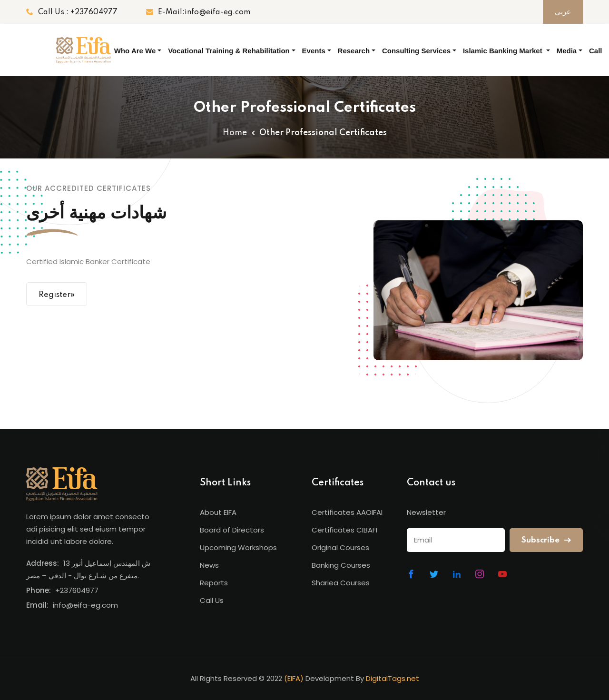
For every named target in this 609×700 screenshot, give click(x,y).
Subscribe (546, 540)
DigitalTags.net (393, 678)
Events (314, 51)
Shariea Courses (341, 583)
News (209, 565)
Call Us (596, 59)
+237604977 (77, 590)
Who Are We (135, 51)
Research (354, 51)
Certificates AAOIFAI (347, 512)
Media (567, 51)
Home (235, 133)
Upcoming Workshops (238, 547)
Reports (214, 583)
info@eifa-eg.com (85, 605)
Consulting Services (416, 51)
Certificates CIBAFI (344, 530)
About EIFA (218, 512)
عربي (563, 12)
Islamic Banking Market (504, 51)
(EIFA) (294, 678)
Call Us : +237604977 (72, 12)
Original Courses (340, 547)
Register (57, 294)
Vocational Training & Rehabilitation (229, 51)
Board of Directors (232, 530)
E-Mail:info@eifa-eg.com (198, 12)
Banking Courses (341, 565)
